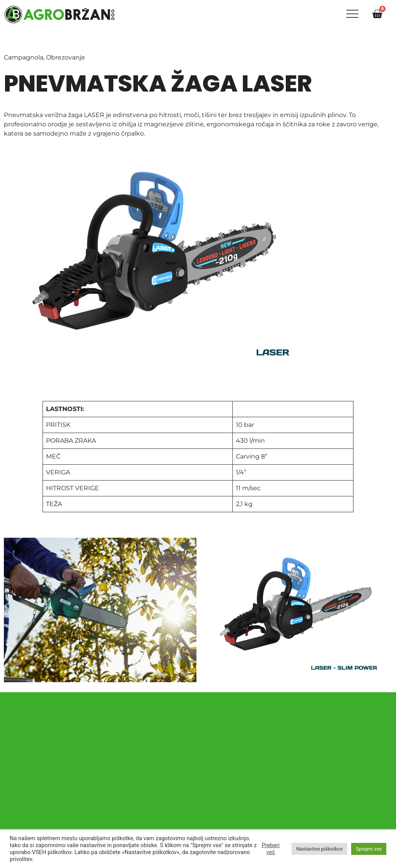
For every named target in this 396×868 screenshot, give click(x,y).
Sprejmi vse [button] (369, 849)
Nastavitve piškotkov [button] (319, 849)
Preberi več (271, 849)
